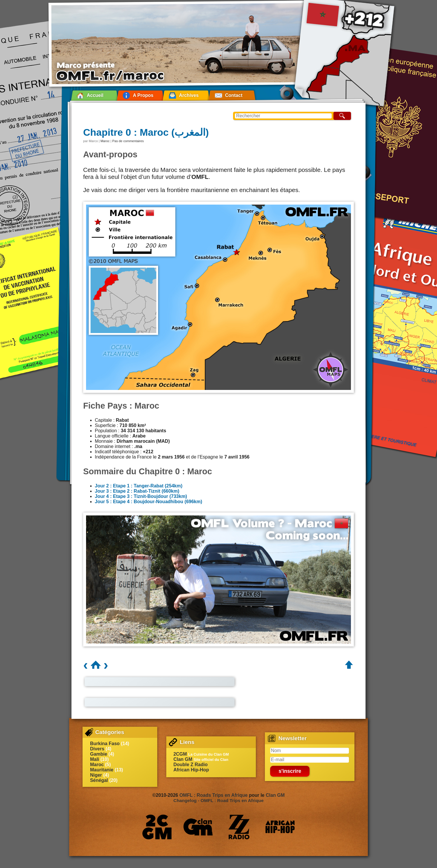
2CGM (180, 754)
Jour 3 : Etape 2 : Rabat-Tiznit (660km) (137, 491)
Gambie (99, 754)
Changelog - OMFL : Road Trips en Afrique (219, 800)
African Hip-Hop (191, 770)
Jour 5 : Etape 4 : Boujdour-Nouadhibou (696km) (148, 502)
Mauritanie (102, 770)
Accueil (95, 95)
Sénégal (99, 780)
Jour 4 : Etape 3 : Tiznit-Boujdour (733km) (141, 496)
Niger (96, 775)
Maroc (105, 141)
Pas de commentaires (128, 141)
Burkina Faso (105, 744)
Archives (189, 95)
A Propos (143, 95)
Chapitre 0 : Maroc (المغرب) (146, 132)
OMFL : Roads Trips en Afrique (214, 795)
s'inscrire (290, 771)
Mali (95, 759)
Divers (97, 749)
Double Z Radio (190, 765)
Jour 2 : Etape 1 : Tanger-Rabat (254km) (139, 486)
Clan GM (183, 759)
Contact (234, 95)
